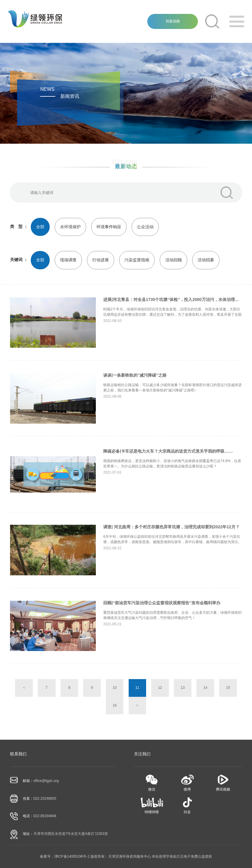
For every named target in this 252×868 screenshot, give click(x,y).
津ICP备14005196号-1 (72, 856)
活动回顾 (174, 260)
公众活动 (145, 227)
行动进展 (101, 260)
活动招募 (206, 260)
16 (115, 705)
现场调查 (68, 260)
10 (115, 688)
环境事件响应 (109, 227)
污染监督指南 (137, 260)
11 (137, 688)
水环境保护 (70, 227)
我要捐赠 (173, 21)
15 (228, 688)
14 (205, 688)
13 (183, 688)
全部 (40, 227)
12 (160, 688)
